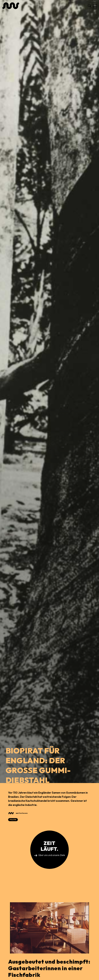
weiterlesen (22, 813)
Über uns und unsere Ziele (52, 855)
